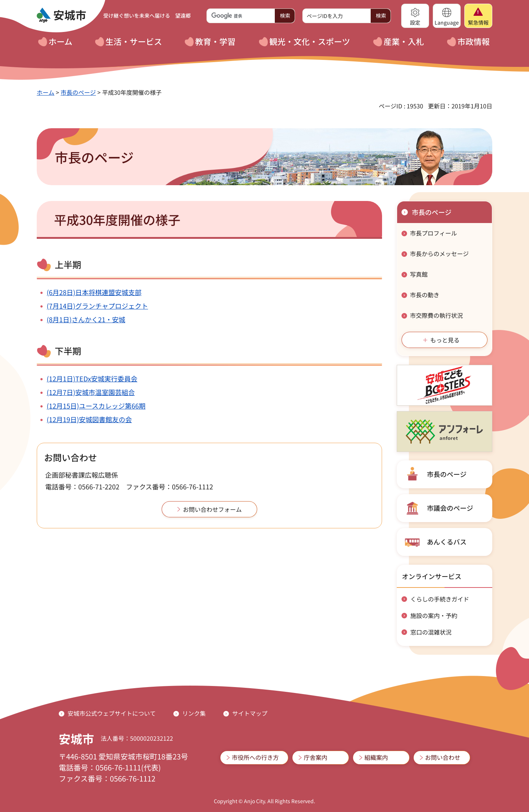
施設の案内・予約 (434, 615)
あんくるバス (447, 542)
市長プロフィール (433, 233)
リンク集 (194, 713)
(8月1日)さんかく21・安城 (86, 319)
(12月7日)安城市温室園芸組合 (91, 392)
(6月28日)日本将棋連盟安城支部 (94, 292)
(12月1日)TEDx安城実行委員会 (92, 378)
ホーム (46, 92)
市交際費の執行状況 (436, 315)
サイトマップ (250, 713)
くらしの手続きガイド (440, 599)
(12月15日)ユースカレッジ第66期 (96, 406)
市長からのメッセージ (439, 254)
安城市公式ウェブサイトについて (112, 713)
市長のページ (78, 92)
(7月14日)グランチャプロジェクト (97, 306)
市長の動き (425, 295)
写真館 (419, 274)
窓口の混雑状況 (431, 632)
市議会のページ (450, 508)
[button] (415, 16)
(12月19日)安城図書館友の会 (89, 419)
